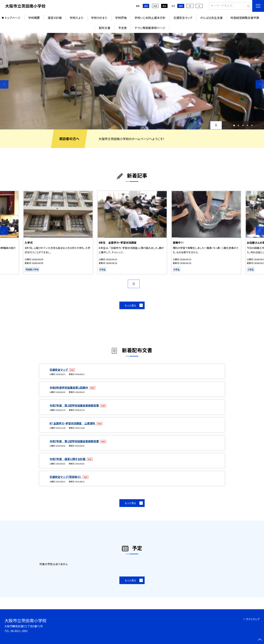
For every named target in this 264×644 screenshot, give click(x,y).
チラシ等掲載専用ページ (150, 28)
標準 (181, 6)
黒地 (164, 6)
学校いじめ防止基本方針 (150, 18)
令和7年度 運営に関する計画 (68, 459)
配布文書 (105, 28)
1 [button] (234, 125)
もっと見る (130, 305)
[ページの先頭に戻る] (260, 640)
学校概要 (34, 18)
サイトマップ (253, 619)
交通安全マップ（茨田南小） (66, 477)
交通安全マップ (183, 18)
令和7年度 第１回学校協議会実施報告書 (75, 441)
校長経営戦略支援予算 (245, 18)
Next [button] (260, 84)
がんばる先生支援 (211, 18)
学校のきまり (99, 18)
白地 (155, 6)
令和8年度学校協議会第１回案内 (69, 387)
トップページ (13, 18)
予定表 (122, 28)
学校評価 (121, 18)
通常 (146, 6)
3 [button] (243, 125)
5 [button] (252, 125)
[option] (132, 81)
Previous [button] (4, 84)
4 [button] (247, 125)
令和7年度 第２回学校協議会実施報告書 (75, 405)
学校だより (76, 18)
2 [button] (238, 125)
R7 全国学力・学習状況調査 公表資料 (73, 423)
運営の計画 (55, 18)
